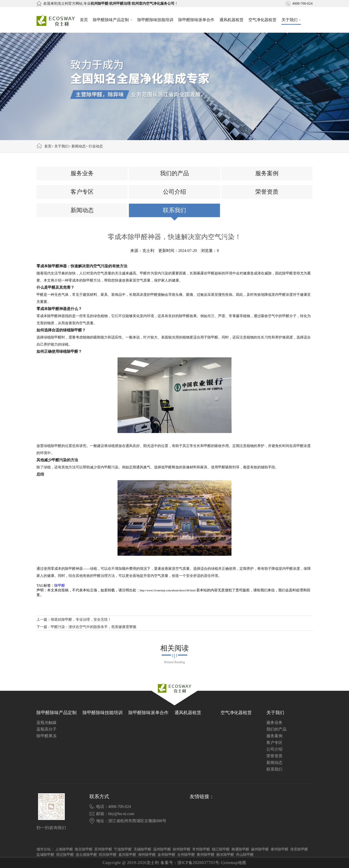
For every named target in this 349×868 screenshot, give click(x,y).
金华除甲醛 (166, 855)
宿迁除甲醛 (65, 855)
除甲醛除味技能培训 (155, 20)
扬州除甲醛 (260, 849)
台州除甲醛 (186, 855)
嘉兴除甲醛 (127, 855)
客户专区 (82, 192)
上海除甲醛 (64, 849)
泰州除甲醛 (280, 849)
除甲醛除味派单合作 (196, 20)
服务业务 (82, 173)
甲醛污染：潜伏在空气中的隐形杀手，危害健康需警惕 (93, 627)
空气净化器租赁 (262, 20)
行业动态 (96, 146)
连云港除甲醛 (86, 855)
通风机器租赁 (231, 20)
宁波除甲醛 (123, 849)
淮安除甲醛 (299, 849)
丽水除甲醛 (225, 855)
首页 (84, 20)
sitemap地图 (235, 863)
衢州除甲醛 (206, 855)
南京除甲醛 (84, 849)
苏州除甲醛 (103, 849)
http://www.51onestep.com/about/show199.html (168, 590)
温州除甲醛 (162, 849)
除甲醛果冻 (47, 736)
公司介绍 (174, 192)
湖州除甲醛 (147, 855)
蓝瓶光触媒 (47, 723)
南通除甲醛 (240, 849)
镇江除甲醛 (221, 849)
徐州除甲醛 (182, 849)
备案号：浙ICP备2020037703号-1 (192, 863)
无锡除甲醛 (142, 849)
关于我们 (291, 20)
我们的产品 (174, 173)
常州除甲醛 (201, 849)
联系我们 (174, 210)
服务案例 (267, 173)
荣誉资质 (267, 192)
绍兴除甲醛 (108, 855)
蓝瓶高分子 (47, 729)
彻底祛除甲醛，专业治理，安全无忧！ (81, 619)
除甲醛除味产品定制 (113, 20)
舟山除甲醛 (245, 855)
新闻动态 (79, 146)
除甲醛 (60, 585)
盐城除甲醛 (45, 855)
